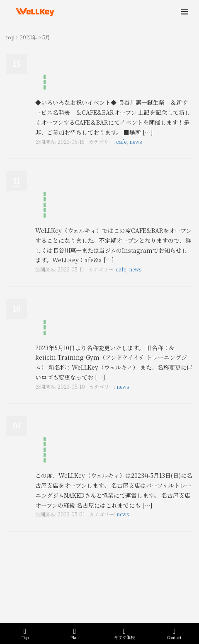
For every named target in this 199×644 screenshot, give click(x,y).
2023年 (28, 37)
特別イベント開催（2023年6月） (112, 82)
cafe (121, 142)
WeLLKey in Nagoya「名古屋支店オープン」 (121, 449)
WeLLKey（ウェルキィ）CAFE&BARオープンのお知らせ (122, 205)
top (10, 37)
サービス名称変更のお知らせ (103, 327)
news (136, 142)
